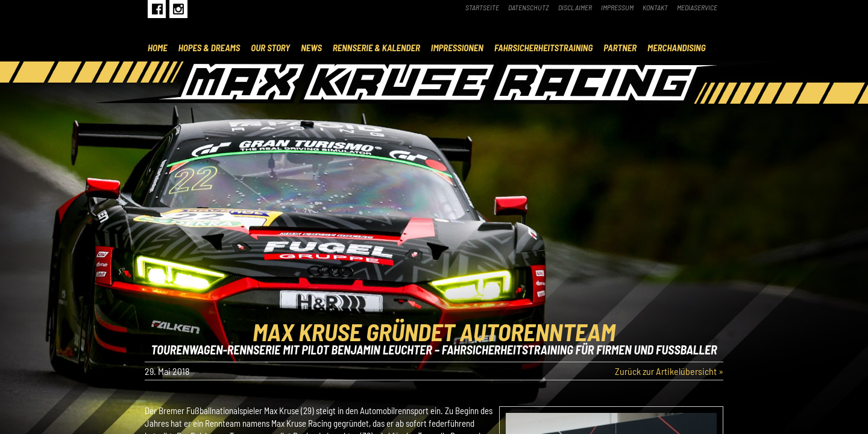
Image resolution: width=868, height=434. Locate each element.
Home (158, 48)
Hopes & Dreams (209, 48)
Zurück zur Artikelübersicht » (669, 371)
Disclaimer (575, 7)
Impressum (617, 7)
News (311, 48)
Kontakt (655, 7)
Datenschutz (529, 7)
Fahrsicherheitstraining (543, 48)
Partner (620, 48)
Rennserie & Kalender (376, 48)
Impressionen (457, 48)
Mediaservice (697, 7)
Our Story (270, 48)
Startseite (482, 7)
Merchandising (676, 48)
